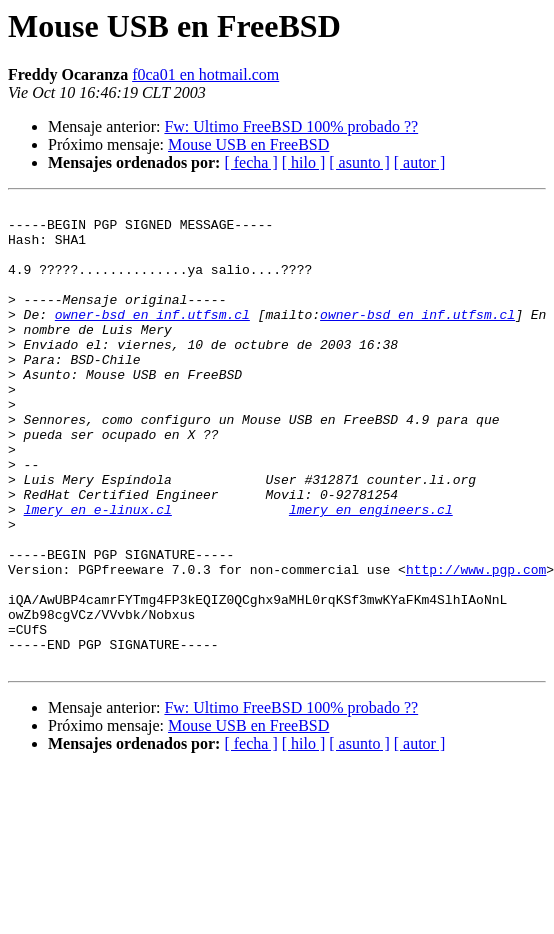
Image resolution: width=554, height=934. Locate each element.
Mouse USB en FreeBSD (248, 144)
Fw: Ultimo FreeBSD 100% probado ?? (291, 126)
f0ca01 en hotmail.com (205, 74)
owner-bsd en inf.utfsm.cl (152, 338)
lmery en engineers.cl (371, 572)
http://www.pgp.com (476, 644)
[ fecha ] (250, 162)
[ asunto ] (359, 162)
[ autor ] (420, 162)
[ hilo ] (304, 162)
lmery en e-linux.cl (98, 572)
